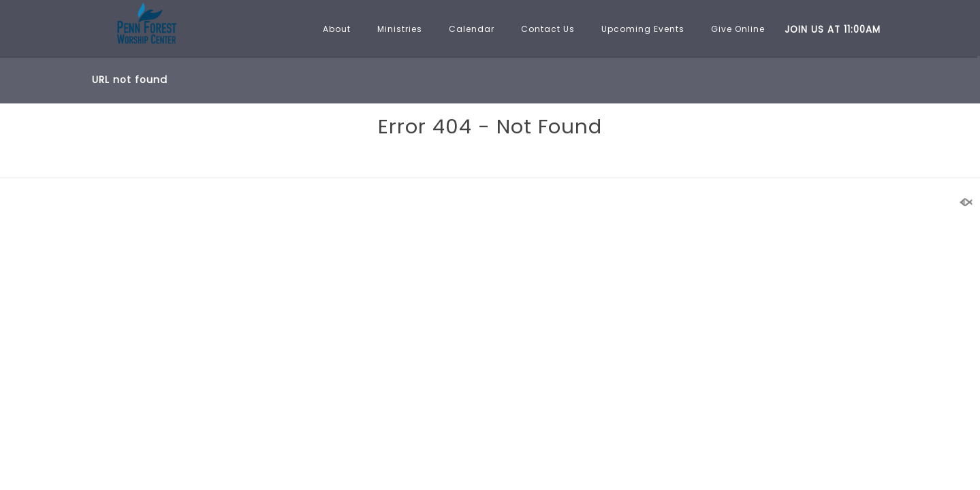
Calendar (472, 29)
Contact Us (548, 29)
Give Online (738, 29)
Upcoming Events (643, 29)
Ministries (400, 29)
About (337, 29)
